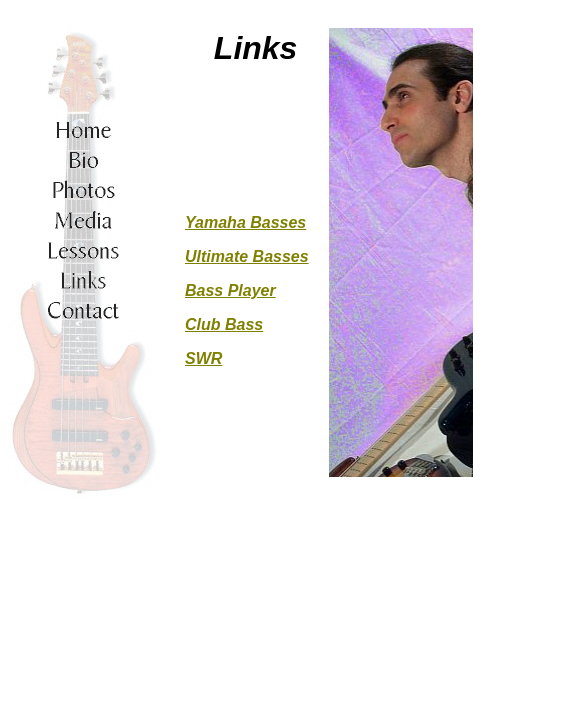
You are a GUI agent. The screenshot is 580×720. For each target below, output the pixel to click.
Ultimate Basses (247, 256)
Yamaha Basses (245, 222)
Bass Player (230, 290)
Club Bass (224, 324)
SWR (203, 358)
